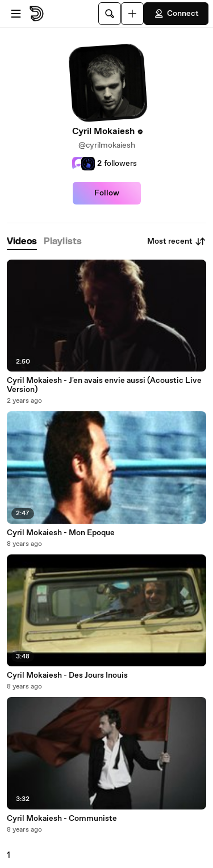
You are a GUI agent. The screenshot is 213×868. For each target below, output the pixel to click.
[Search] (110, 14)
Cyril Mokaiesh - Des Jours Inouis (67, 675)
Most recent (177, 241)
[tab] (22, 242)
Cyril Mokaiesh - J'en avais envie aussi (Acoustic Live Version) (104, 385)
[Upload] (132, 14)
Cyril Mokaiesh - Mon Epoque (61, 533)
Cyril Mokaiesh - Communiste (62, 819)
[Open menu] (16, 14)
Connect (176, 14)
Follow (107, 193)
